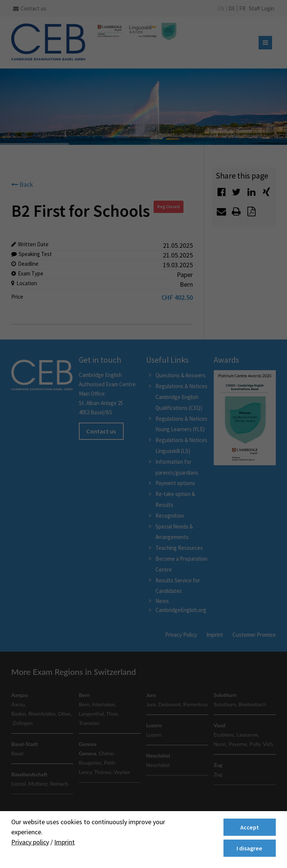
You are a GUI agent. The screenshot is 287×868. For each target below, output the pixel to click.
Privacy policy (30, 842)
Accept (250, 827)
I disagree (249, 848)
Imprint (64, 842)
